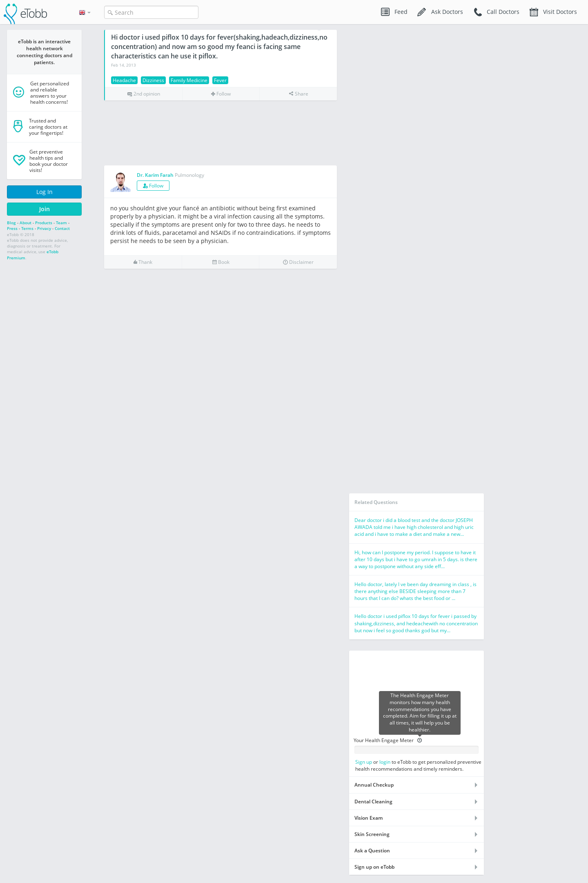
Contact (62, 228)
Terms (27, 228)
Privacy (44, 228)
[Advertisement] (220, 133)
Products (44, 223)
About (26, 223)
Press (12, 228)
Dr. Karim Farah (155, 175)
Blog (11, 223)
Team (61, 223)
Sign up (364, 762)
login (385, 762)
